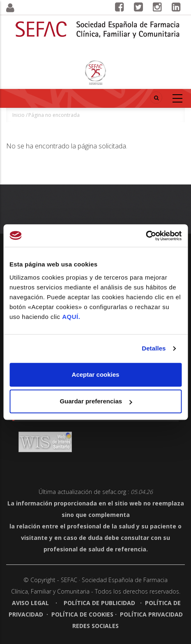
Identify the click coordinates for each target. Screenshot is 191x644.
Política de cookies (82, 614)
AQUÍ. (71, 317)
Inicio (18, 115)
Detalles (154, 348)
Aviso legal (31, 603)
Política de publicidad (99, 603)
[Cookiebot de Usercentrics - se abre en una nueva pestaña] (146, 236)
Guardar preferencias (96, 401)
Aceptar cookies (96, 374)
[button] (24, 8)
